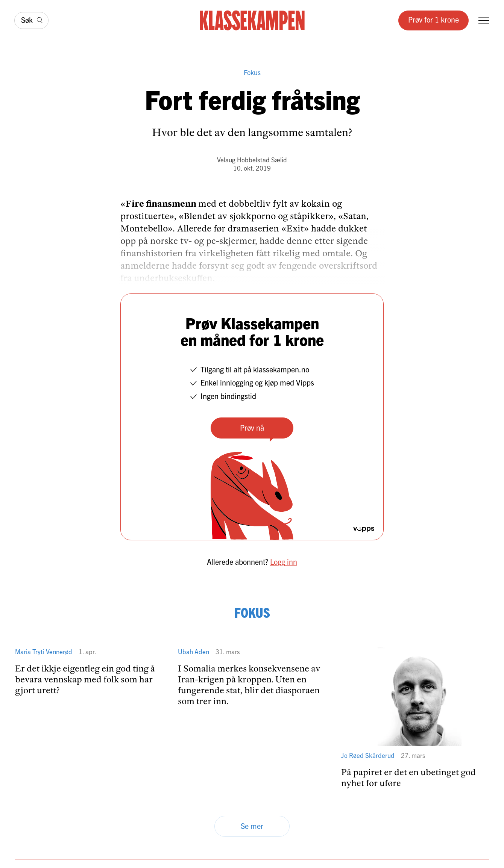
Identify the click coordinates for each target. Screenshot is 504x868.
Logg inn (284, 562)
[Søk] (31, 20)
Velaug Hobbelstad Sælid (252, 160)
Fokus (252, 72)
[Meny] (484, 20)
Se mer (252, 826)
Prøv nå (252, 427)
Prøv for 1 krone (433, 19)
